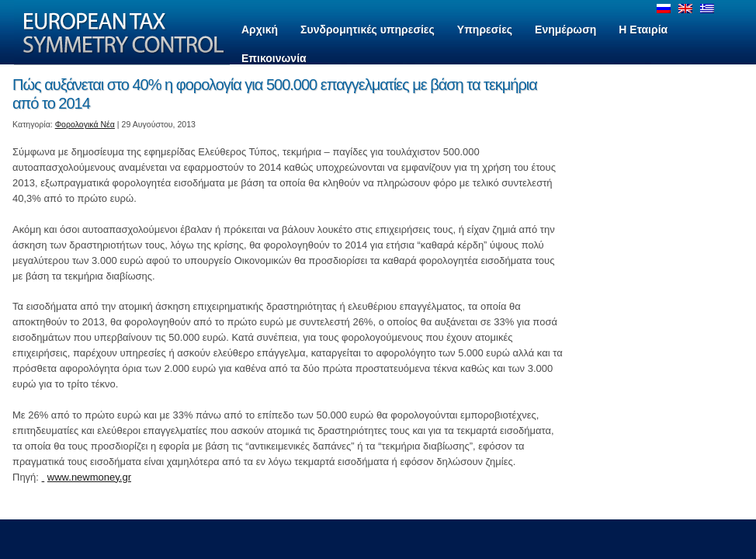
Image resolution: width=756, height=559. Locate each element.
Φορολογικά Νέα (85, 124)
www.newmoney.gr (89, 477)
